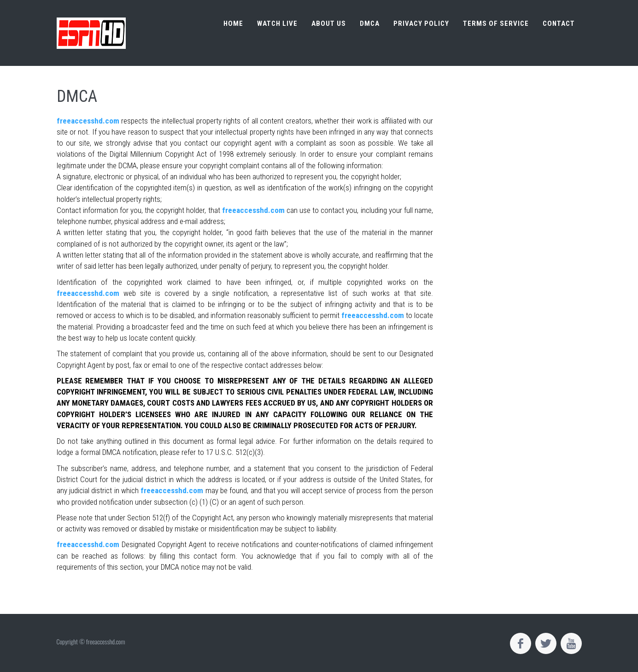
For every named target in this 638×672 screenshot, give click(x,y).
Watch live (277, 24)
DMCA (370, 24)
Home (233, 24)
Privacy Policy (421, 24)
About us (329, 24)
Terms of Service (496, 24)
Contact (559, 24)
